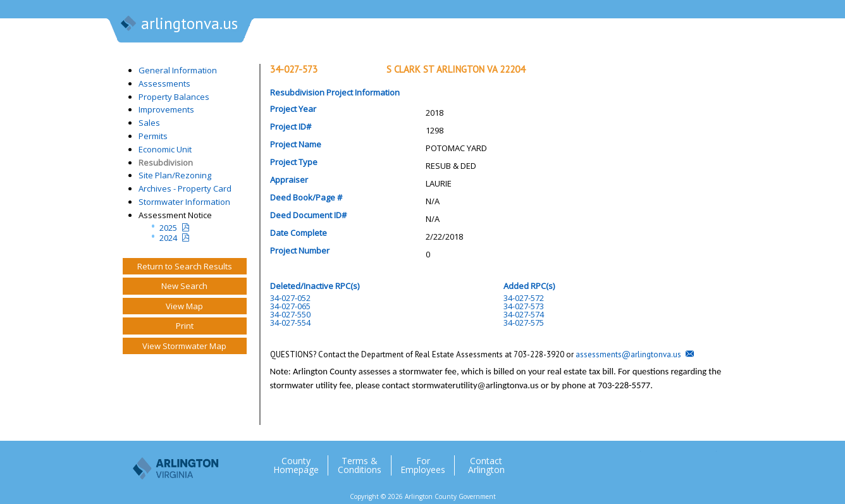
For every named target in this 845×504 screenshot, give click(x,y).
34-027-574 (524, 314)
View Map (184, 306)
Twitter (631, 460)
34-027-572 (524, 298)
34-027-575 (524, 323)
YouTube (706, 460)
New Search (184, 286)
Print (185, 326)
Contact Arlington (486, 465)
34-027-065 (290, 306)
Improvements (166, 109)
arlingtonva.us (178, 25)
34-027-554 (290, 323)
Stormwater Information (184, 202)
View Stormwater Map (184, 346)
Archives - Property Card (185, 188)
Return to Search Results (185, 266)
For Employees (423, 465)
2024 (168, 238)
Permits (153, 136)
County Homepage (296, 465)
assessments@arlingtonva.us (628, 354)
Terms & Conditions (360, 465)
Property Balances (174, 97)
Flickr (681, 460)
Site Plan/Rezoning (175, 175)
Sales (149, 123)
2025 (168, 228)
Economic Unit (165, 149)
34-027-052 (290, 298)
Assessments (164, 83)
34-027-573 (524, 306)
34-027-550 (290, 314)
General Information (178, 70)
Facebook (656, 460)
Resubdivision (166, 163)
